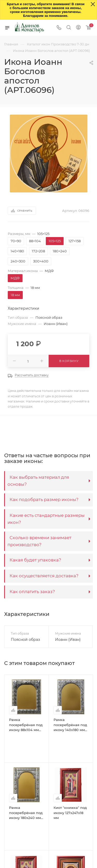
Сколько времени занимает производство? (39, 541)
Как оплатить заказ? (32, 592)
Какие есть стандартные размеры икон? (46, 519)
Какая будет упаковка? (35, 560)
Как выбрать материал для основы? (38, 481)
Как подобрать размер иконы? (44, 499)
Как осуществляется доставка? (44, 576)
